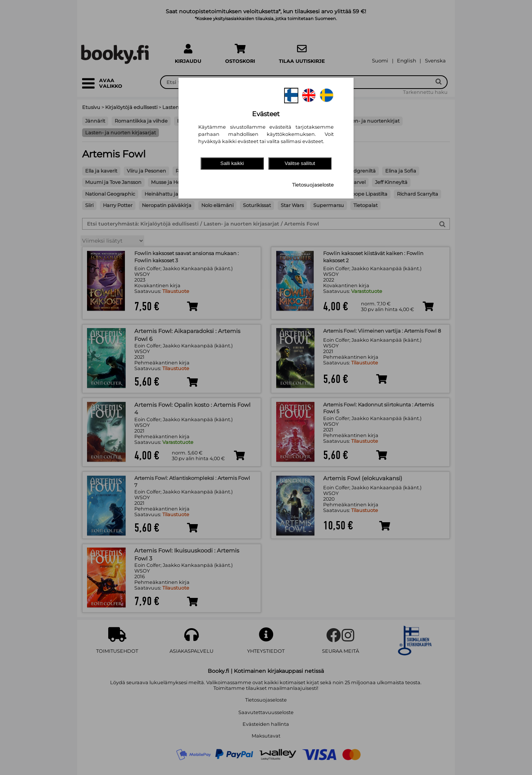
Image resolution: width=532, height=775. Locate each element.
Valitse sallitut (300, 163)
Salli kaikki (232, 163)
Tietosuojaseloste (313, 185)
